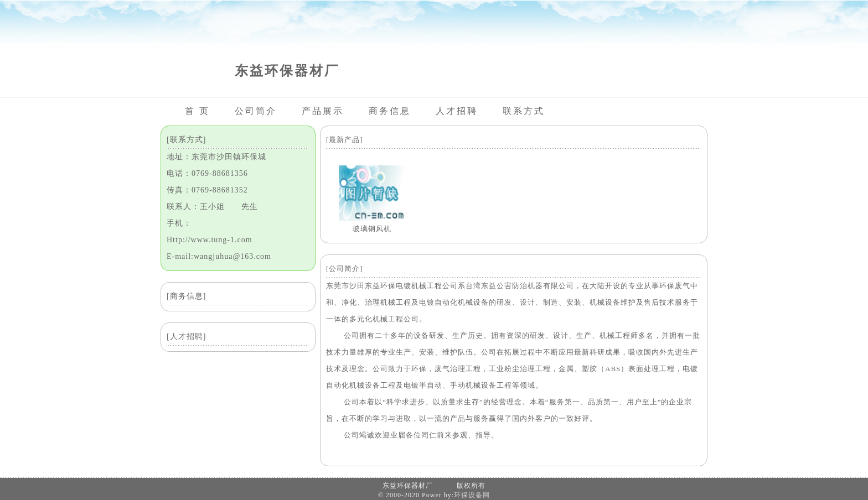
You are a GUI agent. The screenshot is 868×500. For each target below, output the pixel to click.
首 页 (197, 111)
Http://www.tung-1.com (210, 240)
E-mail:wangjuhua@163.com (219, 256)
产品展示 (323, 111)
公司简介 (256, 111)
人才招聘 (457, 111)
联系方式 (524, 111)
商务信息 (390, 111)
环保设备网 (472, 495)
